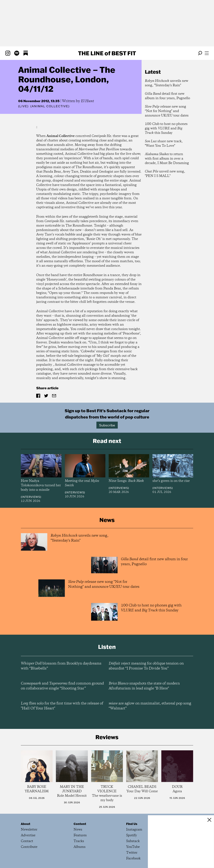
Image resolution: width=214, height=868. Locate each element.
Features (80, 835)
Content (80, 824)
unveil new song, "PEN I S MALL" (165, 174)
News (78, 830)
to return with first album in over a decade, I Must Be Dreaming (167, 159)
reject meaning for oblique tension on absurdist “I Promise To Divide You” (146, 666)
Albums (80, 847)
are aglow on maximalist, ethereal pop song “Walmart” (150, 706)
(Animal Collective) (50, 106)
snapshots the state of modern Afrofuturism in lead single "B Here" (144, 686)
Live (23, 106)
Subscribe (107, 425)
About (26, 824)
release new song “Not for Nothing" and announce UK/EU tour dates (167, 111)
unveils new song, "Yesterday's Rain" (167, 83)
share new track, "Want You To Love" (164, 144)
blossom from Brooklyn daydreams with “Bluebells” (61, 666)
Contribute (29, 847)
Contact (27, 841)
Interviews (31, 497)
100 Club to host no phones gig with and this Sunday (166, 128)
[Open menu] (207, 53)
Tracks (79, 841)
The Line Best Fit (107, 53)
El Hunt (87, 101)
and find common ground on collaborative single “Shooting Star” (62, 686)
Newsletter (29, 830)
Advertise (28, 835)
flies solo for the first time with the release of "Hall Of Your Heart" (62, 706)
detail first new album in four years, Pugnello (167, 96)
